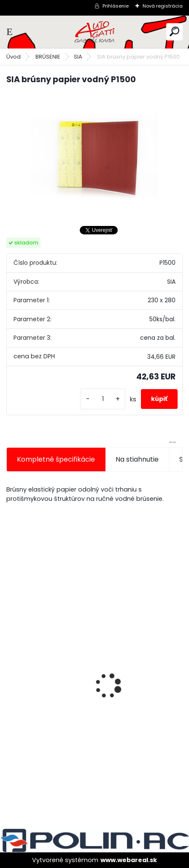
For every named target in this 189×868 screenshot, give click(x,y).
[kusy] (103, 399)
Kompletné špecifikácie (56, 459)
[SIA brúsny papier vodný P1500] (94, 155)
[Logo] (94, 32)
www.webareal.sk (129, 860)
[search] (174, 31)
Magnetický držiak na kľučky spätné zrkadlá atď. (93, 652)
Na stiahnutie (137, 459)
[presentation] (11, 671)
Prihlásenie (116, 6)
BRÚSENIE (48, 57)
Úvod (13, 57)
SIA (78, 57)
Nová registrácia (163, 6)
